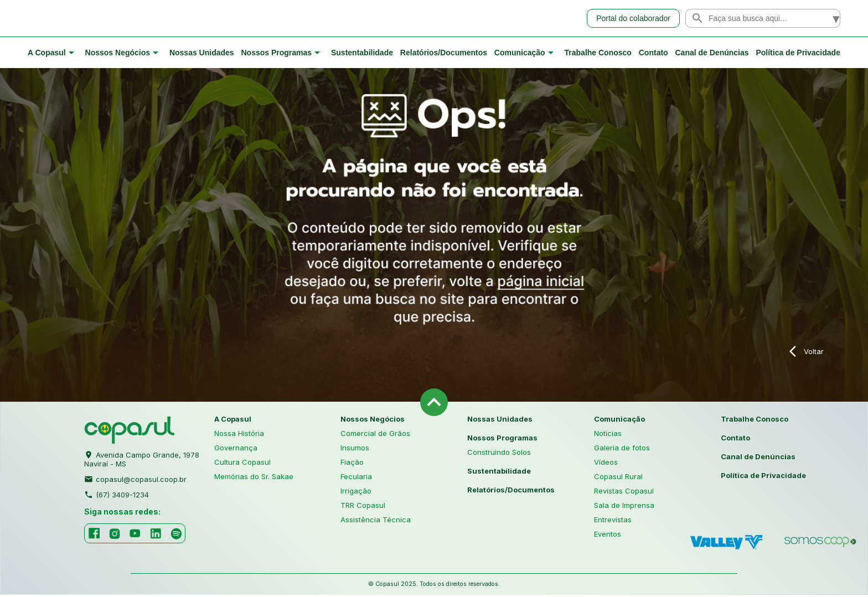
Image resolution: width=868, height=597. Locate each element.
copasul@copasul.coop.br (135, 480)
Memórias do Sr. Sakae (254, 478)
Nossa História (239, 435)
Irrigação (356, 492)
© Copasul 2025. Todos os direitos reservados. (434, 586)
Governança (236, 449)
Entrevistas (613, 521)
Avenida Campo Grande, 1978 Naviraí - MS (142, 460)
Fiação (352, 464)
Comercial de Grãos (375, 435)
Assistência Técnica (376, 521)
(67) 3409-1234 (117, 495)
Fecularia (356, 478)
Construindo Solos (499, 454)
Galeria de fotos (622, 449)
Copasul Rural (618, 478)
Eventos (608, 536)
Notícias (608, 435)
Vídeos (606, 464)
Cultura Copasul (242, 464)
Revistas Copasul (624, 492)
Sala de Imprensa (624, 507)
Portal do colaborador (633, 19)
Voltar (807, 354)
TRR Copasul (363, 507)
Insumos (355, 449)
